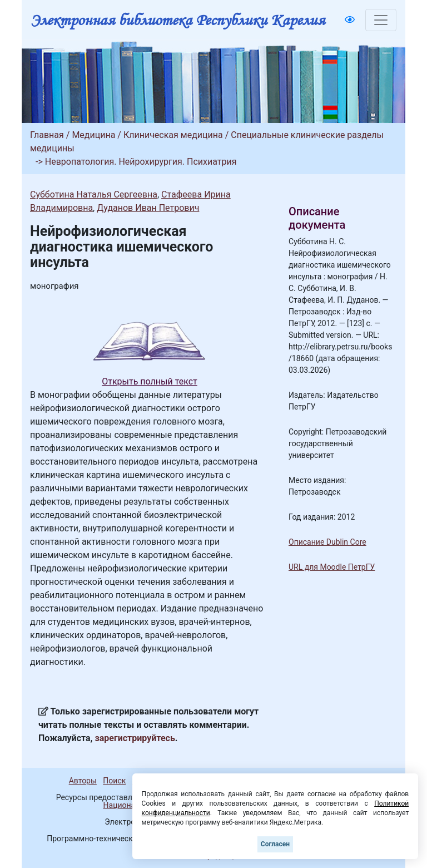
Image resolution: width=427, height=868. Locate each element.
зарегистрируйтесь (135, 738)
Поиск (114, 781)
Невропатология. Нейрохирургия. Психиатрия (141, 162)
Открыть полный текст (150, 381)
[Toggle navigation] (381, 20)
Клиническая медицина (173, 135)
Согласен (275, 844)
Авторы (83, 781)
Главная (47, 135)
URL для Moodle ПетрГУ (332, 567)
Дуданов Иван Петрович (148, 208)
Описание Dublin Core (327, 542)
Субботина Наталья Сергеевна (94, 194)
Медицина (93, 135)
